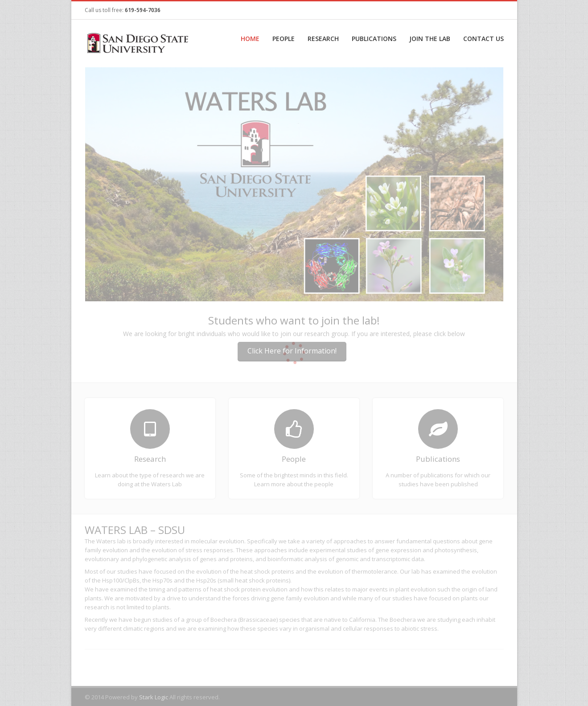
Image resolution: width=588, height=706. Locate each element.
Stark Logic (154, 697)
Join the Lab (430, 39)
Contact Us (483, 39)
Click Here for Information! (292, 351)
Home (250, 39)
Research (323, 39)
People (284, 39)
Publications (374, 39)
